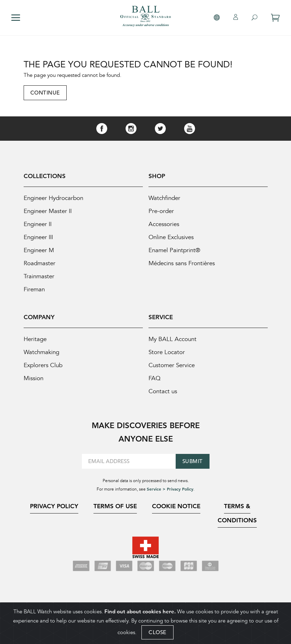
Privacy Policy (54, 506)
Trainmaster (39, 276)
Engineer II (38, 224)
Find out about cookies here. (140, 611)
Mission (34, 378)
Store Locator (167, 352)
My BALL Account (172, 339)
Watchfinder (164, 198)
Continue (45, 93)
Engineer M (39, 250)
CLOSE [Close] (157, 632)
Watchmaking (41, 352)
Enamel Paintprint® (174, 250)
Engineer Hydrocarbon (53, 198)
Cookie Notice (176, 506)
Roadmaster (40, 263)
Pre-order (161, 211)
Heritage (35, 339)
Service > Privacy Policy (170, 489)
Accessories (164, 224)
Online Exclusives (171, 237)
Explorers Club (43, 365)
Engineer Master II (48, 211)
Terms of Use (115, 506)
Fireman (34, 289)
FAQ (154, 378)
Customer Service (172, 365)
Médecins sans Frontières (182, 263)
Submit (193, 461)
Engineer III (38, 237)
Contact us (163, 391)
